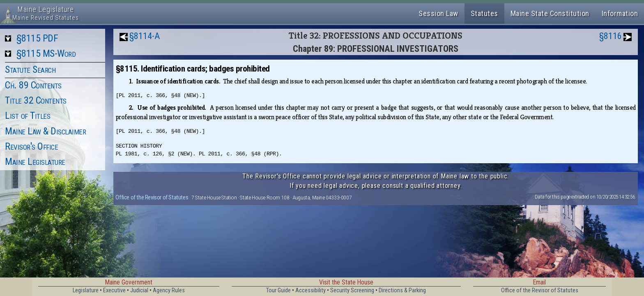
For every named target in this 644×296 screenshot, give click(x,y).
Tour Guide (278, 290)
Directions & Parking (402, 290)
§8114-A (145, 36)
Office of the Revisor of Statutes (152, 197)
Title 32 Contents (36, 100)
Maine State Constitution (550, 13)
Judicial (139, 290)
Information (620, 13)
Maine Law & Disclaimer (45, 131)
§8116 (611, 36)
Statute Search (30, 69)
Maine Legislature (35, 162)
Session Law (438, 13)
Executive (114, 290)
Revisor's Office (31, 146)
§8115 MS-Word (46, 53)
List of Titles (28, 116)
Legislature (86, 290)
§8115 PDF (37, 38)
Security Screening (352, 290)
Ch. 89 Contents (33, 85)
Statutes (484, 13)
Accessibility (310, 290)
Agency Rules (169, 290)
